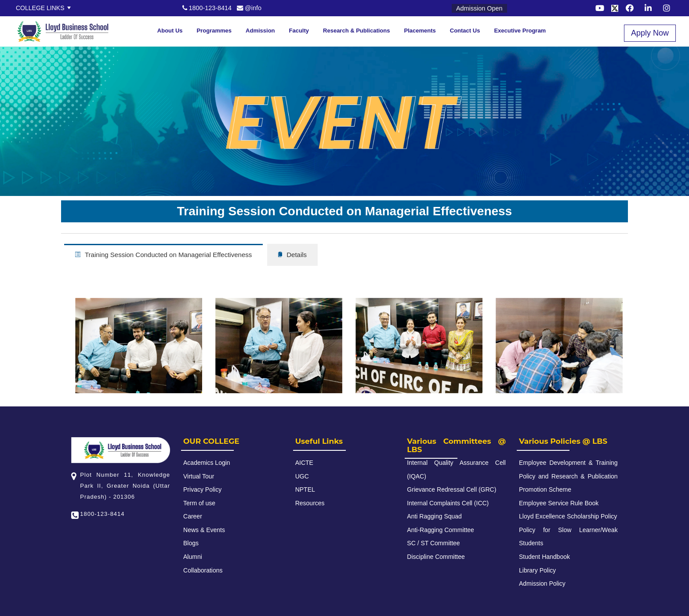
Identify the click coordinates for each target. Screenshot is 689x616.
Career (193, 516)
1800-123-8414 (207, 8)
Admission (260, 31)
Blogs (191, 543)
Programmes (214, 31)
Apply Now (650, 33)
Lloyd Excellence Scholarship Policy (568, 516)
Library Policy (537, 570)
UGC (302, 476)
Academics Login (207, 463)
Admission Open (479, 8)
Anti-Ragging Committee (441, 530)
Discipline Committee (436, 557)
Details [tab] (292, 255)
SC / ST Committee (433, 543)
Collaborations (203, 570)
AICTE (304, 463)
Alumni (193, 557)
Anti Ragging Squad (434, 516)
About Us (170, 31)
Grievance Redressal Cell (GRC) (451, 489)
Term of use (199, 503)
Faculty (299, 31)
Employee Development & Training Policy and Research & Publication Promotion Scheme (568, 476)
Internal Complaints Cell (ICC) (448, 503)
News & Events (204, 530)
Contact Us (465, 31)
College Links (40, 8)
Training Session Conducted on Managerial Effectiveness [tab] (163, 255)
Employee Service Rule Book (559, 503)
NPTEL (305, 489)
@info (249, 8)
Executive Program (520, 31)
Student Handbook (544, 557)
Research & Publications (356, 31)
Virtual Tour (199, 476)
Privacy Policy (202, 489)
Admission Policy (542, 583)
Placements (420, 31)
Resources (310, 503)
